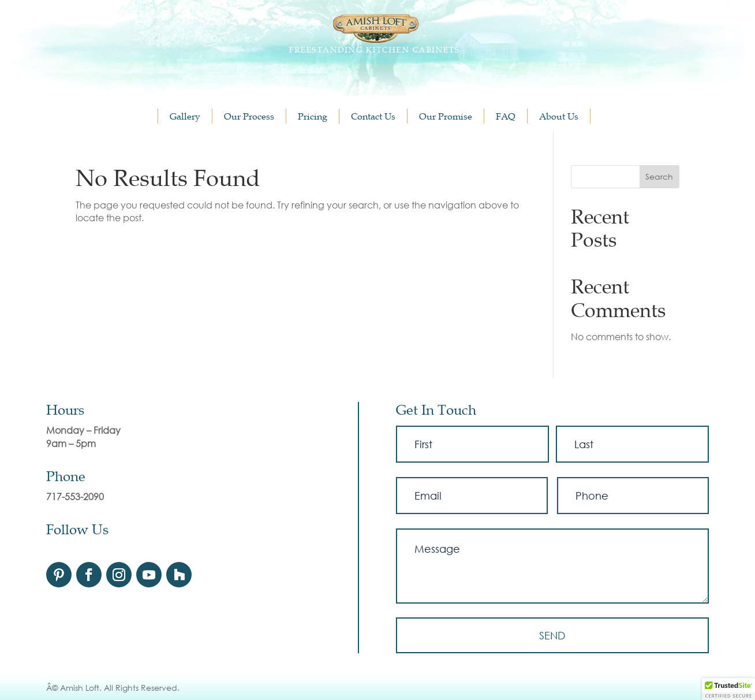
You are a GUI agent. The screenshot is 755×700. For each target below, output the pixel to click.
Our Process (249, 116)
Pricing (313, 116)
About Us (559, 116)
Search (659, 176)
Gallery (185, 116)
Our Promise (446, 116)
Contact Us (373, 116)
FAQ (506, 116)
